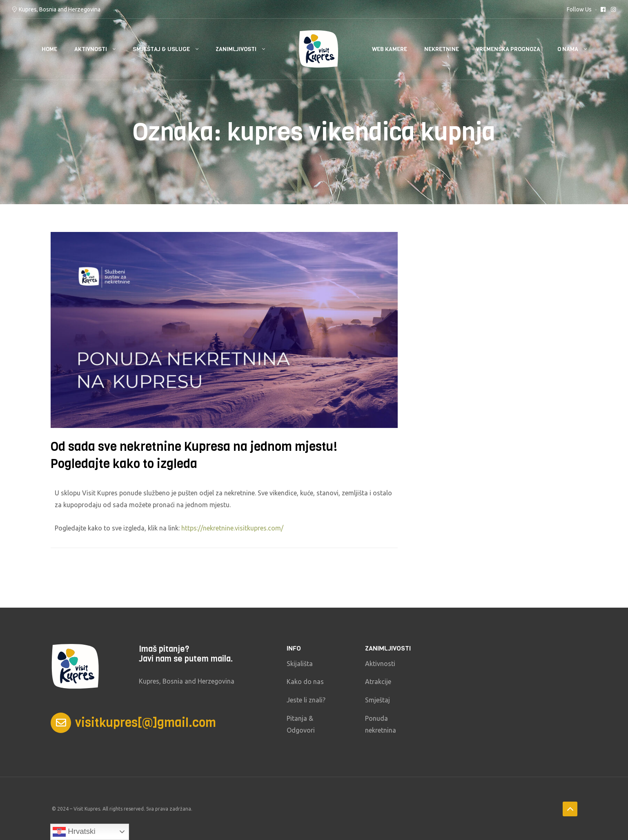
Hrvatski (74, 832)
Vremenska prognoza (508, 49)
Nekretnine (442, 49)
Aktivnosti (91, 49)
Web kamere (390, 49)
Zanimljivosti (236, 49)
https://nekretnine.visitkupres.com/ (232, 528)
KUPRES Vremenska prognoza (516, 663)
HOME (49, 49)
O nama (568, 49)
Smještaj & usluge (161, 49)
